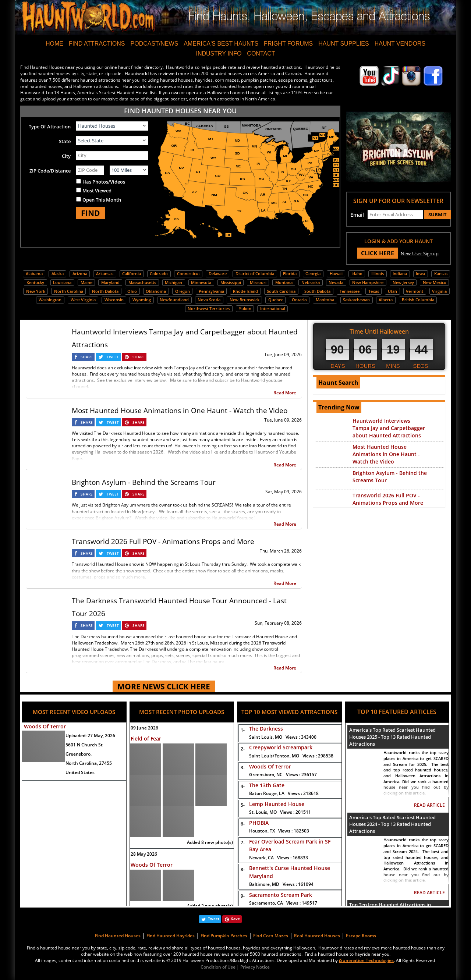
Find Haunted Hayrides (171, 936)
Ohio (132, 291)
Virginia (439, 291)
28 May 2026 (144, 854)
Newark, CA (279, 858)
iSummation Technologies (366, 960)
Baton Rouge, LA (284, 793)
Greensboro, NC (283, 775)
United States (80, 772)
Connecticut (188, 274)
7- (241, 843)
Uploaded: (90, 736)
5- (241, 805)
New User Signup (420, 253)
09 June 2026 (144, 728)
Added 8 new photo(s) (210, 842)
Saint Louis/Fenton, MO (291, 756)
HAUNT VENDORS (400, 44)
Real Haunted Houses (317, 936)
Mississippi (231, 282)
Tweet (214, 919)
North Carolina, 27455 (89, 763)
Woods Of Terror (45, 726)
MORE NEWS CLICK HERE (164, 686)
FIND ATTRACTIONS (97, 44)
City (66, 156)
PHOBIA (259, 823)
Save (235, 919)
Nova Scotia (209, 300)
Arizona (80, 274)
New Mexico (435, 282)
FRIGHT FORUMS (288, 44)
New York (36, 291)
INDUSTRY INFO (219, 54)
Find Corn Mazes (271, 936)
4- (241, 786)
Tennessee (350, 291)
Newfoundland (174, 300)
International (273, 308)
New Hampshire (368, 282)
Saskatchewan (356, 300)
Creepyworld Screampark (281, 747)
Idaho (357, 274)
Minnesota (201, 282)
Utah (392, 291)
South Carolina (281, 291)
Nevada (336, 282)
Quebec (276, 300)
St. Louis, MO (280, 812)
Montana (284, 282)
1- (241, 730)
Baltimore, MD (281, 884)
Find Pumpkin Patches (224, 936)
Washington (50, 300)
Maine (86, 282)
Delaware (218, 274)
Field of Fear (146, 738)
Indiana (400, 274)
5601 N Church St (84, 745)
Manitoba (325, 300)
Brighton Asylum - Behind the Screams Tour (144, 482)
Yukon (245, 308)
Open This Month (102, 200)
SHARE (87, 357)
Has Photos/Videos (104, 182)
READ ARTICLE (429, 805)
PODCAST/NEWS (155, 44)
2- (241, 749)
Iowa (420, 274)
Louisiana (62, 282)
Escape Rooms (361, 936)
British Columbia (418, 300)
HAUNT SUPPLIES (344, 44)
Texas (374, 291)
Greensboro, (79, 754)
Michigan (173, 282)
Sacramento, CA (283, 903)
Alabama (34, 274)
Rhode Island (245, 291)
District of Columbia (255, 274)
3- (241, 768)
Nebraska (311, 282)
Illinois (378, 274)
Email (357, 215)
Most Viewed (97, 191)
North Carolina (69, 291)
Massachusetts (142, 282)
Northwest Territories (209, 308)
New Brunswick (245, 300)
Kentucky (35, 282)
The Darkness (266, 729)
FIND (91, 213)
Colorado (159, 274)
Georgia (313, 274)
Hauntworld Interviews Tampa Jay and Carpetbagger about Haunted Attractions (389, 428)
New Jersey (403, 282)
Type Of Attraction (50, 127)
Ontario (299, 300)
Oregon (183, 291)
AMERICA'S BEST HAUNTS (221, 44)
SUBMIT (438, 214)
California (132, 274)
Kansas (441, 274)
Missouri (258, 282)
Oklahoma (156, 291)
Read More (285, 393)
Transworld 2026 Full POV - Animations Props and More (163, 542)
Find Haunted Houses (118, 936)
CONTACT (261, 54)
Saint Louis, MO (283, 737)
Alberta (386, 300)
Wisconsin (114, 300)
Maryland (110, 282)
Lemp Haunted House (277, 804)
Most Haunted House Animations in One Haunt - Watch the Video (180, 411)
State (65, 141)
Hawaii (336, 274)
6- (241, 824)
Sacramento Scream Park (281, 895)
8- (241, 869)
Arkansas (105, 274)
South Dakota (317, 291)
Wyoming (142, 300)
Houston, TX (279, 831)
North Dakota (105, 291)
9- (241, 896)
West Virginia (83, 300)
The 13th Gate (267, 785)
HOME (54, 44)
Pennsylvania (211, 291)
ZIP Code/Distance (50, 171)
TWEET (113, 357)
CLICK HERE (378, 253)
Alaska (58, 274)
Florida (290, 274)
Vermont (415, 291)
